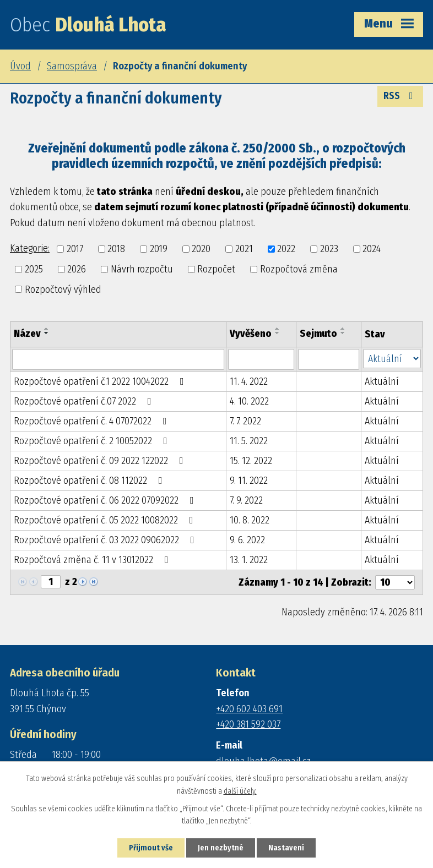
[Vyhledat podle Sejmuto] (329, 359)
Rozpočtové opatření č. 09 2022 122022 (101, 461)
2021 (244, 249)
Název (27, 334)
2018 (116, 249)
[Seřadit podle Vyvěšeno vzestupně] (278, 329)
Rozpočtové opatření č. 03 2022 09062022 (106, 540)
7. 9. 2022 (246, 500)
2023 (329, 249)
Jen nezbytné (221, 848)
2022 (286, 249)
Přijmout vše (151, 848)
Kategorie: (30, 248)
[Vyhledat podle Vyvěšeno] (261, 359)
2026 (77, 269)
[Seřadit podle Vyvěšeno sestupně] (278, 333)
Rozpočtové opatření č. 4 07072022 (93, 421)
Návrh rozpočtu (142, 269)
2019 (159, 249)
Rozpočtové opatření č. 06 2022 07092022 (106, 500)
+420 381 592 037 (248, 724)
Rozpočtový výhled (63, 289)
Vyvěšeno (251, 334)
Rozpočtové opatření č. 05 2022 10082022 (106, 520)
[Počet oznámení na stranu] (395, 582)
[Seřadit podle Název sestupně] (47, 333)
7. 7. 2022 (245, 421)
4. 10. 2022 (249, 401)
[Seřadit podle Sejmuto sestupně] (343, 333)
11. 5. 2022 (249, 441)
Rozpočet (216, 269)
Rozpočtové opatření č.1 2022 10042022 (101, 381)
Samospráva (72, 66)
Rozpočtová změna (299, 269)
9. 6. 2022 (247, 540)
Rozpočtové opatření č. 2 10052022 (93, 441)
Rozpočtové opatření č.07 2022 (85, 401)
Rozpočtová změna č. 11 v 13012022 (93, 560)
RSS (400, 96)
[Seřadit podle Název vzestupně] (47, 329)
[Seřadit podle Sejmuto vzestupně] (343, 329)
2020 (201, 249)
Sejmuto (318, 334)
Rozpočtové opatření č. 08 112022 (90, 481)
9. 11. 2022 (249, 481)
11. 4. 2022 (249, 381)
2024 (372, 249)
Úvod (20, 66)
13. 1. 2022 (249, 560)
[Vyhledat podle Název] (118, 359)
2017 (75, 249)
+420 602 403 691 (249, 709)
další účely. (240, 791)
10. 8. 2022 (250, 520)
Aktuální (382, 381)
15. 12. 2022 (251, 461)
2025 (34, 269)
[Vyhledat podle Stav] (392, 359)
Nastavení (286, 848)
